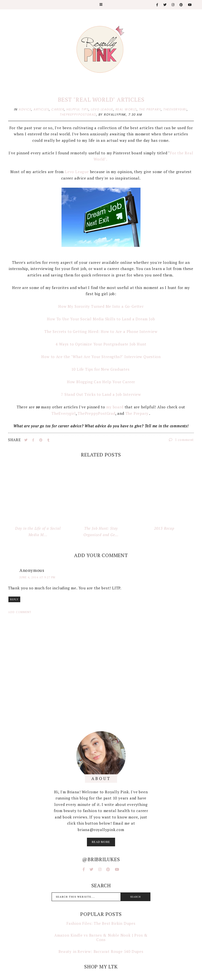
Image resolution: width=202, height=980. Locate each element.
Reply (14, 599)
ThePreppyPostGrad (97, 413)
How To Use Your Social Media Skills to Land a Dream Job (101, 319)
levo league (102, 109)
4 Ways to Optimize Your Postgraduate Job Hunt (101, 344)
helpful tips (78, 109)
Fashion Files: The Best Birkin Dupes (101, 923)
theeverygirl (175, 109)
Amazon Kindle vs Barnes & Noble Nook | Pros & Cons (101, 937)
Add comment (20, 612)
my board (115, 407)
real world (126, 109)
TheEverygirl (64, 413)
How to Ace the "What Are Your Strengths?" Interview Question (101, 357)
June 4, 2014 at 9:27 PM (37, 577)
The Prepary (137, 413)
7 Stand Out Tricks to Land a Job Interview (101, 394)
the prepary (150, 109)
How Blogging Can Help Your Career (101, 382)
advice (25, 109)
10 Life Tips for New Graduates (101, 369)
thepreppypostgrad (78, 115)
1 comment (181, 440)
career (58, 109)
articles (41, 109)
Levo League (77, 172)
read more (101, 842)
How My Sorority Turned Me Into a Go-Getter (101, 306)
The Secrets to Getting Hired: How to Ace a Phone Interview (101, 331)
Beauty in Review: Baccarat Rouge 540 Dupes (101, 951)
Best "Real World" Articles (101, 100)
